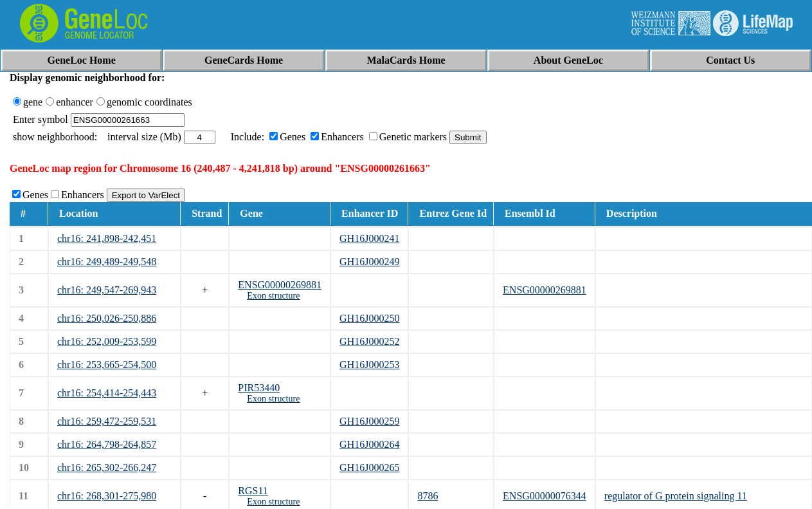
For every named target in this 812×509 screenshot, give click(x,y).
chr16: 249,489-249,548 (107, 262)
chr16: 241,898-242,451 (107, 238)
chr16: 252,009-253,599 (107, 341)
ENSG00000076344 (545, 496)
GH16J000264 (369, 444)
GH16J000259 (369, 421)
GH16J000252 (369, 341)
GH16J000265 (369, 467)
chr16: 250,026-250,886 (107, 318)
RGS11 (253, 491)
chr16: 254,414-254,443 (107, 393)
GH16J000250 (369, 318)
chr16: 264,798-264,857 (107, 444)
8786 (428, 496)
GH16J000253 (369, 365)
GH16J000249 (369, 262)
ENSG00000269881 (280, 285)
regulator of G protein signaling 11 (676, 496)
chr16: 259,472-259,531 (107, 421)
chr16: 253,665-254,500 (107, 365)
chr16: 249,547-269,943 (107, 290)
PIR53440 (259, 388)
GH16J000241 (369, 238)
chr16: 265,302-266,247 (107, 467)
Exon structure (273, 296)
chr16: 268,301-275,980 (107, 496)
